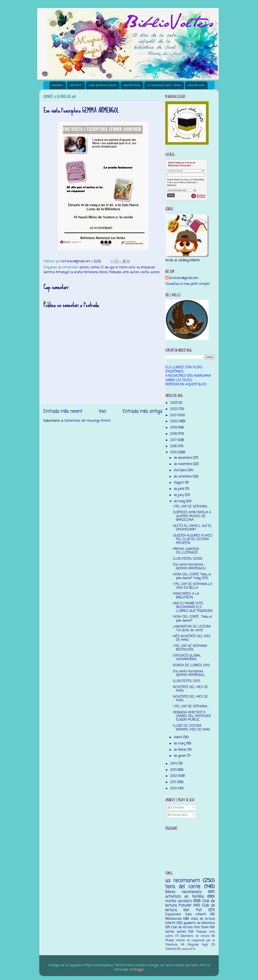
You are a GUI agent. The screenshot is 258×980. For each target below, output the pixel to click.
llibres (103, 272)
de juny (179, 495)
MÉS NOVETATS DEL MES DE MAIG (192, 638)
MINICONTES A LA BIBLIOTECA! (186, 596)
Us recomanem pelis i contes (164, 85)
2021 (174, 415)
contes (95, 267)
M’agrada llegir (198, 945)
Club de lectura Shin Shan (190, 927)
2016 (174, 446)
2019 (174, 428)
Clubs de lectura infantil (103, 85)
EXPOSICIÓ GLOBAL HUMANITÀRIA (187, 658)
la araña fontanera (84, 272)
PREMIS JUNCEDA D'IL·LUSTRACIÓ (186, 551)
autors (84, 267)
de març (180, 744)
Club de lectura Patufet (190, 903)
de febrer (181, 750)
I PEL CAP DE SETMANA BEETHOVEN (190, 648)
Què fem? (76, 85)
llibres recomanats (183, 892)
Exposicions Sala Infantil (186, 914)
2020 (174, 421)
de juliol (179, 489)
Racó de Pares (132, 85)
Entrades (176, 808)
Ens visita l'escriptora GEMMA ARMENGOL (189, 673)
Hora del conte (196, 85)
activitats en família (185, 897)
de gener (180, 756)
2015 (174, 452)
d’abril (178, 737)
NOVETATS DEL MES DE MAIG (190, 689)
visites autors (150, 272)
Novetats (58, 85)
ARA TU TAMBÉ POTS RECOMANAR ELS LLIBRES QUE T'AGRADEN (193, 607)
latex (195, 965)
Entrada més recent (63, 411)
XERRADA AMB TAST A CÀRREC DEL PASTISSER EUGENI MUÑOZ (192, 716)
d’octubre (181, 470)
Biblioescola (173, 919)
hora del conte (183, 887)
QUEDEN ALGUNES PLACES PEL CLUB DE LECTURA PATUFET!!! (193, 539)
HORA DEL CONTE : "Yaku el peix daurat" (192, 619)
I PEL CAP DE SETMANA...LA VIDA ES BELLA (192, 586)
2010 (174, 788)
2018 (174, 434)
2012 (174, 776)
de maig (180, 501)
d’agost (179, 483)
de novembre (183, 464)
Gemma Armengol (56, 272)
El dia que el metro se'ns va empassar (128, 267)
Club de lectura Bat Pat (190, 908)
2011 (174, 782)
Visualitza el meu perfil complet (188, 284)
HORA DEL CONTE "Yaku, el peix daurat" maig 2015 (192, 576)
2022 (174, 409)
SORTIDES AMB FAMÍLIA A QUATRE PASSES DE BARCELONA (192, 516)
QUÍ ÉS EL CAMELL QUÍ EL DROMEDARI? (192, 528)
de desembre (183, 458)
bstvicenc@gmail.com (184, 278)
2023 (174, 403)
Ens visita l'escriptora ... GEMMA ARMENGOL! (189, 566)
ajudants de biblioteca (199, 923)
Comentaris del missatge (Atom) (87, 421)
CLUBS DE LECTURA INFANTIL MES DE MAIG (191, 728)
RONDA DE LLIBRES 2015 (191, 665)
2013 (174, 770)
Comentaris (178, 815)
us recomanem (183, 881)
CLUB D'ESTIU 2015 (186, 681)
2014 (174, 764)
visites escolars (179, 901)
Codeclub (171, 949)
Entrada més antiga (142, 411)
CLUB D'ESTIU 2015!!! (188, 559)
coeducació (187, 949)
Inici (102, 411)
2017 (174, 440)
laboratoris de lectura (195, 936)
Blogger (139, 970)
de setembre (183, 477)
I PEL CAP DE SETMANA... (191, 507)
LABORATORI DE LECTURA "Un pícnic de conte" (192, 629)
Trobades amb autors (124, 272)
